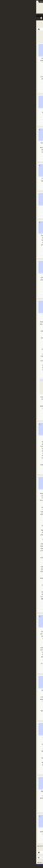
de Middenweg (28, 121)
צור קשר (13, 863)
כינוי (27, 46)
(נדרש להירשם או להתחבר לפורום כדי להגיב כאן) (14, 846)
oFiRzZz (37, 214)
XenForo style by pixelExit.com (34, 866)
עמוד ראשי (38, 15)
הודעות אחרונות (37, 19)
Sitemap (3, 863)
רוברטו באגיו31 (23, 779)
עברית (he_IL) (38, 863)
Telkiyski (25, 678)
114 (14, 33)
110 (22, 33)
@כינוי (37, 437)
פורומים (30, 15)
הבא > (10, 33)
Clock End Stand (22, 195)
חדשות (23, 15)
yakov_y (25, 263)
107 (30, 33)
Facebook (15, 15)
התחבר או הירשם (8, 2)
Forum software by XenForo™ (17, 866)
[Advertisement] (22, 38)
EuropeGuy (36, 121)
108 (27, 33)
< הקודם (39, 33)
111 (19, 33)
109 (24, 33)
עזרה (8, 863)
